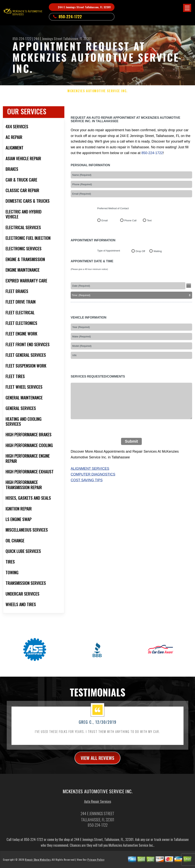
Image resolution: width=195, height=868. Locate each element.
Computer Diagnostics (93, 474)
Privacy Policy (96, 862)
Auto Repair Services (98, 804)
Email (105, 220)
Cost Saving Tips (87, 480)
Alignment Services (90, 469)
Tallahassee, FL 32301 (77, 39)
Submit (131, 441)
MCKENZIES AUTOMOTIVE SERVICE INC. (97, 91)
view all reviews (97, 760)
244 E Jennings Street (48, 39)
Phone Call (130, 220)
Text (149, 220)
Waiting (158, 251)
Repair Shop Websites (38, 862)
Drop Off (140, 251)
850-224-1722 (70, 17)
